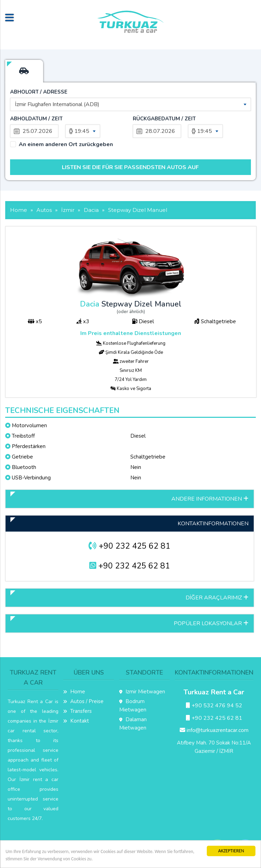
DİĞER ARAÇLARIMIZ (217, 598)
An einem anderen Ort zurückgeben (66, 145)
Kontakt (76, 721)
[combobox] (130, 104)
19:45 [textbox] (82, 131)
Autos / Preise (83, 701)
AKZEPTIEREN (231, 851)
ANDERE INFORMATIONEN (210, 499)
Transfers (78, 711)
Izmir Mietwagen (142, 692)
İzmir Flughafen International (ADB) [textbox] (57, 104)
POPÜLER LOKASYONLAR (211, 623)
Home (74, 692)
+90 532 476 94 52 (214, 706)
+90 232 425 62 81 (129, 546)
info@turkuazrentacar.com (214, 730)
